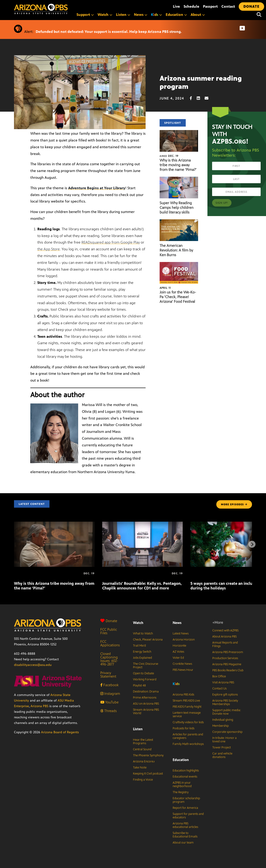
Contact (228, 6)
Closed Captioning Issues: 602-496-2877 (109, 659)
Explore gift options (225, 695)
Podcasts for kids (184, 728)
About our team (183, 843)
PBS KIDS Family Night (187, 707)
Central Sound (142, 749)
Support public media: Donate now (227, 712)
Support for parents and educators (188, 816)
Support (85, 15)
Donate (109, 621)
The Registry (181, 792)
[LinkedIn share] (201, 98)
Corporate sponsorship (227, 732)
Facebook (109, 685)
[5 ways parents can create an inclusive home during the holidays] (191, 573)
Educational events (185, 777)
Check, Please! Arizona (148, 640)
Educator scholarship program (186, 800)
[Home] (61, 9)
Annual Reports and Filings (225, 644)
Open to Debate (143, 673)
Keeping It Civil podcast (148, 774)
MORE (234, 504)
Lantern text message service (187, 715)
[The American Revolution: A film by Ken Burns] (179, 222)
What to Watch (143, 634)
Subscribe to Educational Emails (185, 835)
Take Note (140, 768)
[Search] (259, 15)
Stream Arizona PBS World (146, 711)
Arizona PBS (39, 706)
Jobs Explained (142, 658)
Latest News (181, 634)
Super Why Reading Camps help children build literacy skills (177, 208)
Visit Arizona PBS (223, 682)
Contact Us (219, 689)
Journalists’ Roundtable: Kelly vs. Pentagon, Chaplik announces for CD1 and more (142, 586)
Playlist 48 (139, 685)
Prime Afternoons (145, 698)
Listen (123, 15)
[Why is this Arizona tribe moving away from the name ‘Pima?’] (179, 133)
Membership (220, 726)
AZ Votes (178, 652)
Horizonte (179, 646)
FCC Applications (110, 643)
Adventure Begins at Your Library (97, 188)
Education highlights (186, 771)
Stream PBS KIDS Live (186, 701)
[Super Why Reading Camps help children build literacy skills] (179, 179)
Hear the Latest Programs (143, 742)
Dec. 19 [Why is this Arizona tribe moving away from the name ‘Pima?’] (169, 156)
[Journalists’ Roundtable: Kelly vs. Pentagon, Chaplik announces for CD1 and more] (142, 524)
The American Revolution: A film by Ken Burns (176, 250)
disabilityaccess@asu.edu (33, 665)
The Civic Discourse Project (146, 666)
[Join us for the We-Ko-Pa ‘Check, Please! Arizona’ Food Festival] (179, 264)
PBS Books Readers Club (228, 670)
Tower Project (222, 747)
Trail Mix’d (139, 646)
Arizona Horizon (184, 640)
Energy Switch (142, 652)
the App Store (49, 249)
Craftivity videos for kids (188, 722)
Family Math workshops (188, 744)
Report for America (185, 808)
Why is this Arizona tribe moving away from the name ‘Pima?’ (178, 165)
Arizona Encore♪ (144, 761)
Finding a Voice (143, 780)
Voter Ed (178, 658)
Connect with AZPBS (225, 630)
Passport (210, 6)
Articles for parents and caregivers (188, 736)
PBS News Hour (183, 670)
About (198, 15)
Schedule (191, 6)
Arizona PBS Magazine (227, 664)
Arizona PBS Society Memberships (225, 702)
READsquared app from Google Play (111, 242)
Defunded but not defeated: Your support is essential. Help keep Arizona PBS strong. (109, 32)
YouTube (109, 702)
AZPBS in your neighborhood (182, 784)
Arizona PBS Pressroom (228, 652)
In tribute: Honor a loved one (224, 740)
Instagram (110, 694)
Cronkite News (182, 664)
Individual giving (223, 720)
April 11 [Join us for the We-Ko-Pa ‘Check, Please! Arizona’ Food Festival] (165, 288)
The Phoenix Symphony (148, 755)
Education (176, 15)
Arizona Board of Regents (60, 732)
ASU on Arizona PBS (146, 704)
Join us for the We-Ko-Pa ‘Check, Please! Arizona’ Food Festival (178, 297)
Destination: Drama (146, 692)
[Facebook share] (193, 98)
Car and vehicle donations (222, 755)
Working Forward (145, 679)
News (141, 15)
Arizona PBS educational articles (185, 825)
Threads (108, 711)
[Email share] (209, 98)
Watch (105, 15)
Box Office (219, 676)
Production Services (225, 658)
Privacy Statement (108, 675)
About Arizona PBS (224, 637)
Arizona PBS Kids (183, 695)
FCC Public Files (109, 631)
